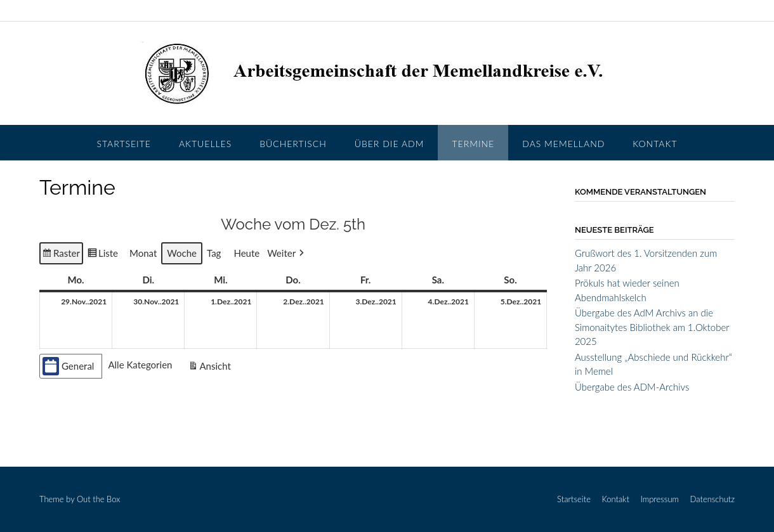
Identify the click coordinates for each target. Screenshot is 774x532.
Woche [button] (182, 253)
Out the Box (98, 499)
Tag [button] (214, 253)
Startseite (124, 144)
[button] (287, 253)
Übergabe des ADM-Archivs (632, 387)
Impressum (659, 499)
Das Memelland (563, 144)
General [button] (68, 366)
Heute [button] (246, 253)
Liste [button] (102, 254)
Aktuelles (205, 144)
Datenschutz (712, 499)
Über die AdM (390, 144)
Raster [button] (61, 254)
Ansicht (211, 367)
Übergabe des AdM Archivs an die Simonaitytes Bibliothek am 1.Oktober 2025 (652, 327)
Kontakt (655, 144)
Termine (473, 144)
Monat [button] (143, 253)
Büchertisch (293, 144)
